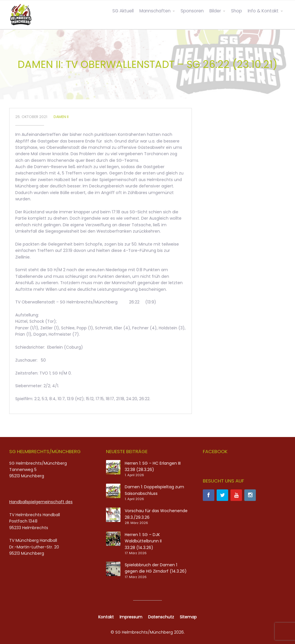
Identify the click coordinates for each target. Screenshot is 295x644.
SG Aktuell (123, 11)
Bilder (215, 11)
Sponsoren (192, 11)
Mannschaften (155, 11)
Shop (237, 11)
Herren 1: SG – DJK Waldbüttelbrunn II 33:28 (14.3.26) (143, 541)
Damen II (61, 117)
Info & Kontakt (263, 11)
